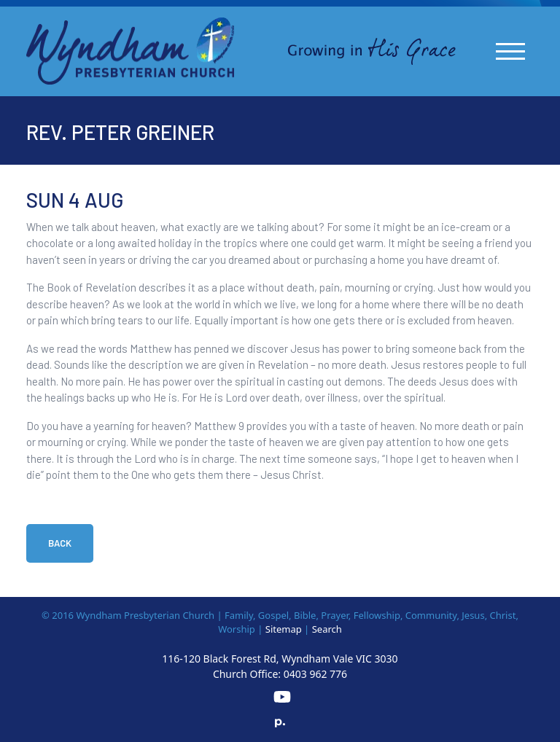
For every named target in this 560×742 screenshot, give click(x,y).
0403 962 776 (315, 674)
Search (327, 629)
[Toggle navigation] (510, 51)
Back (60, 543)
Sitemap (284, 629)
